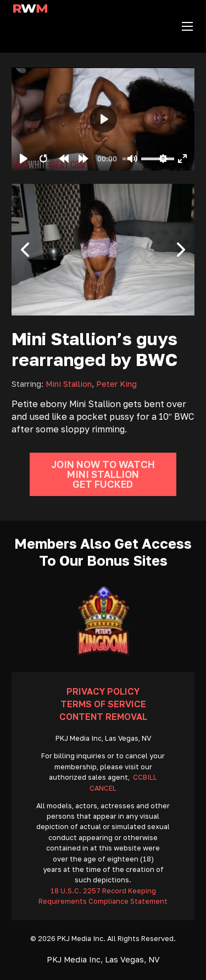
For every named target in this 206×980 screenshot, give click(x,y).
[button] (25, 250)
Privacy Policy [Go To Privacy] (103, 691)
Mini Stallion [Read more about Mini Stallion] (69, 384)
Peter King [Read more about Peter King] (116, 384)
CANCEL (103, 788)
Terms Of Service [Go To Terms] (103, 704)
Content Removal (103, 717)
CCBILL (145, 777)
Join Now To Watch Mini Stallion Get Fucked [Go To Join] (103, 474)
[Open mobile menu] (187, 26)
